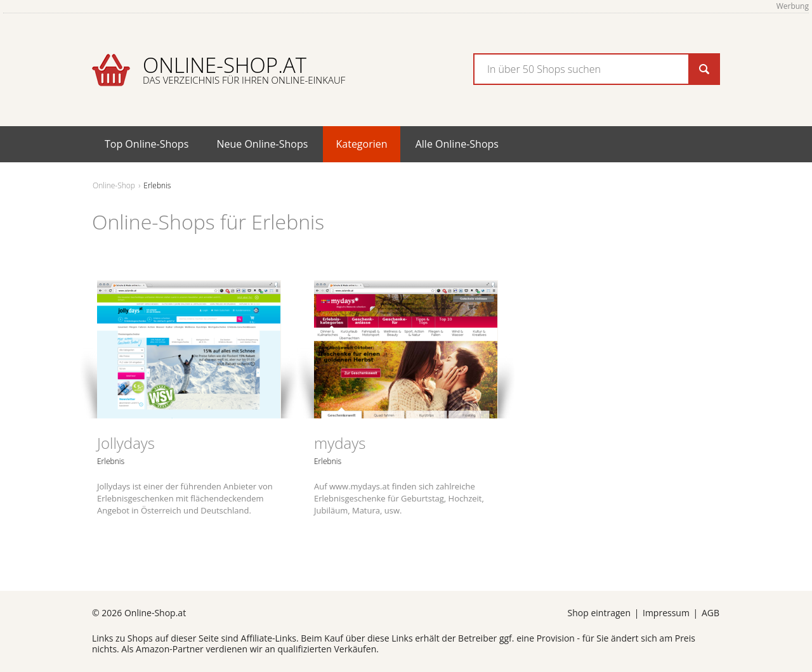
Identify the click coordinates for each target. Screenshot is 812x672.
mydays (340, 443)
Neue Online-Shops (262, 144)
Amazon (153, 649)
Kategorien (361, 144)
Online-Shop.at (244, 69)
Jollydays (126, 443)
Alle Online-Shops (457, 144)
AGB (710, 613)
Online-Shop (114, 185)
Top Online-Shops (147, 144)
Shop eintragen (599, 613)
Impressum (666, 613)
